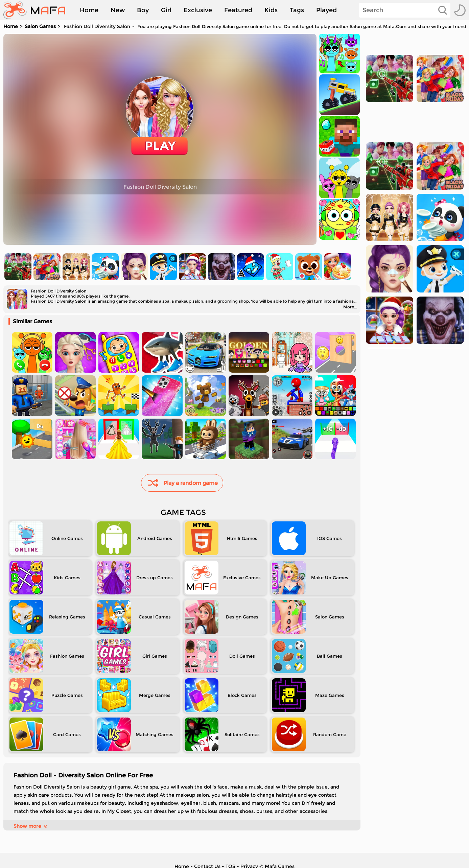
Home (89, 10)
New (118, 10)
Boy (143, 10)
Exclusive (198, 10)
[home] (38, 10)
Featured (238, 10)
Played (326, 10)
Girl (166, 10)
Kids (271, 10)
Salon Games (40, 26)
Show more (31, 826)
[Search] (405, 10)
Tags (297, 10)
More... (350, 307)
